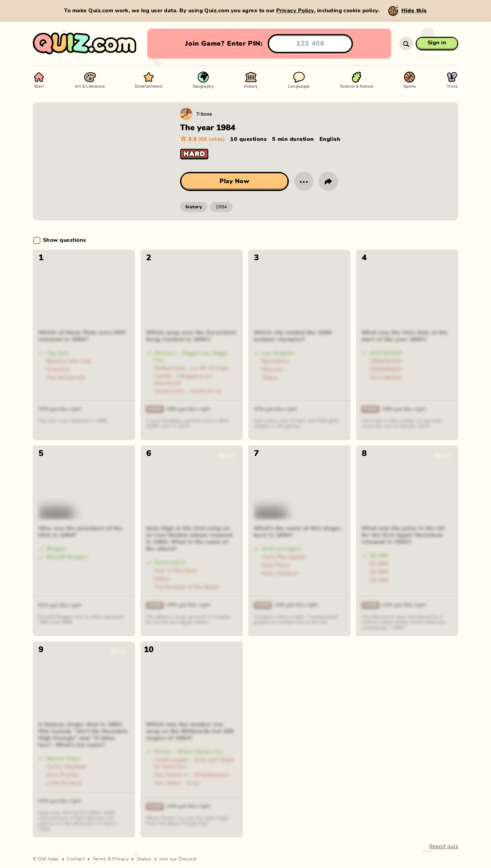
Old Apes (48, 859)
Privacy (120, 859)
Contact (76, 859)
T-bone (204, 114)
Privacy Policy (295, 11)
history (194, 207)
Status (144, 859)
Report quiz (444, 846)
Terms (100, 859)
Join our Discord (178, 859)
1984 (221, 207)
